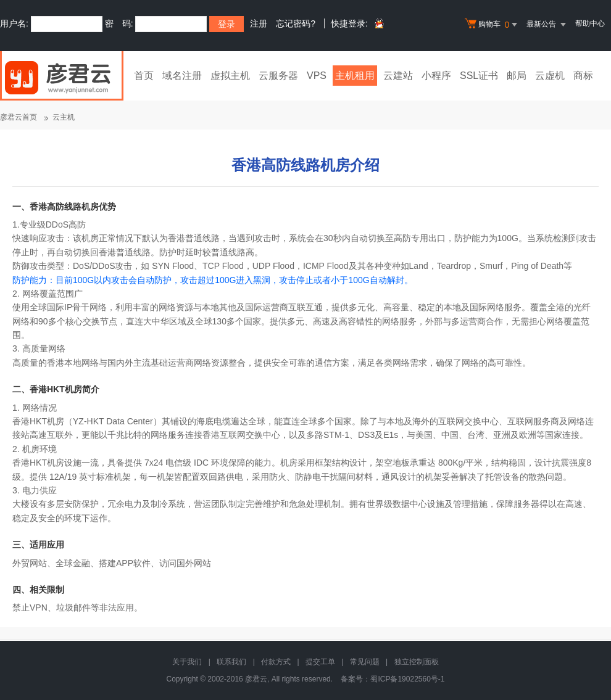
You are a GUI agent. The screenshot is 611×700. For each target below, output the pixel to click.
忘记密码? (296, 23)
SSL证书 (479, 76)
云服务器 (278, 76)
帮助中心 (590, 23)
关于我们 (187, 662)
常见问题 (365, 662)
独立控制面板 (417, 662)
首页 (144, 76)
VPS (317, 76)
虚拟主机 (230, 76)
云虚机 (550, 76)
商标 (583, 76)
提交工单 (320, 662)
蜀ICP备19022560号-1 (407, 679)
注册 (259, 23)
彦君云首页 (19, 117)
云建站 (398, 76)
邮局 (517, 76)
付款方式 (276, 662)
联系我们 (231, 662)
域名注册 (182, 76)
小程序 (436, 76)
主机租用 (355, 76)
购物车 (493, 25)
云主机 (64, 117)
